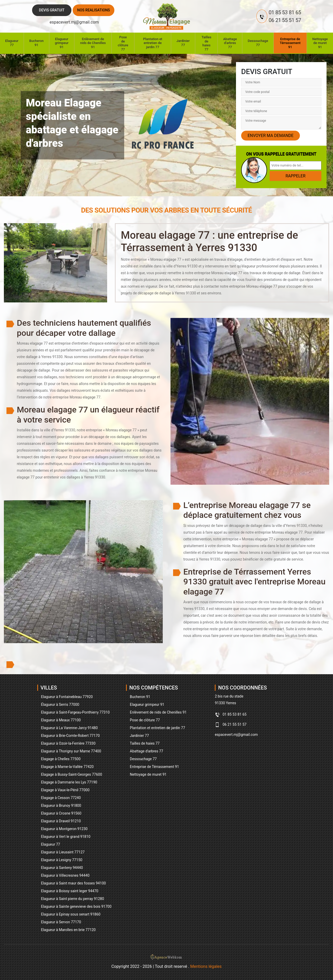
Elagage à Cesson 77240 (61, 798)
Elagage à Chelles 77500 (61, 759)
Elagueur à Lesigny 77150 (62, 860)
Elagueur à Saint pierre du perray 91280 (73, 899)
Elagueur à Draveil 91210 (61, 821)
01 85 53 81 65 (285, 12)
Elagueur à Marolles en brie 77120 (68, 930)
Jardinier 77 (183, 43)
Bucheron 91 (36, 43)
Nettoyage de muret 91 (320, 43)
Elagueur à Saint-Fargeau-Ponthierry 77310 (75, 712)
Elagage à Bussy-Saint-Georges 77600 (72, 774)
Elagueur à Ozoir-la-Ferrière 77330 (68, 743)
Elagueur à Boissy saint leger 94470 (70, 891)
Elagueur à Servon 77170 (61, 922)
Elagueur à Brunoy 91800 (61, 805)
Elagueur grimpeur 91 (62, 43)
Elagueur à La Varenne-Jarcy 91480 (69, 728)
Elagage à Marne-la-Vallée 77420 (67, 767)
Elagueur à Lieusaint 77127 (63, 852)
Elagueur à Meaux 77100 (61, 720)
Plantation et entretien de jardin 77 (153, 43)
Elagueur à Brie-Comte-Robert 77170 (71, 736)
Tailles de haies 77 (206, 43)
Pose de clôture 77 (123, 43)
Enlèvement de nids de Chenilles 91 (93, 43)
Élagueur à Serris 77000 (60, 705)
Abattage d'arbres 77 (230, 43)
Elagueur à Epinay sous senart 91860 (71, 914)
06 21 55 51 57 (285, 20)
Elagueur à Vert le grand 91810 (66, 837)
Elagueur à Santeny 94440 (62, 868)
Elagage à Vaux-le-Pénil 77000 (65, 790)
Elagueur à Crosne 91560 (61, 813)
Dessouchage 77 (258, 43)
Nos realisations (94, 10)
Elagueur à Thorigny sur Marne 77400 (71, 751)
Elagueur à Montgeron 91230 (64, 829)
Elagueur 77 (12, 43)
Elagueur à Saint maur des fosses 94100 (74, 883)
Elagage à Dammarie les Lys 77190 (69, 782)
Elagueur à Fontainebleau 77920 (67, 697)
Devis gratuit (52, 10)
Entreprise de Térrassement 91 (290, 43)
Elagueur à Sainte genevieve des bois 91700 (76, 906)
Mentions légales (206, 966)
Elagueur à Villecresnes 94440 (65, 875)
